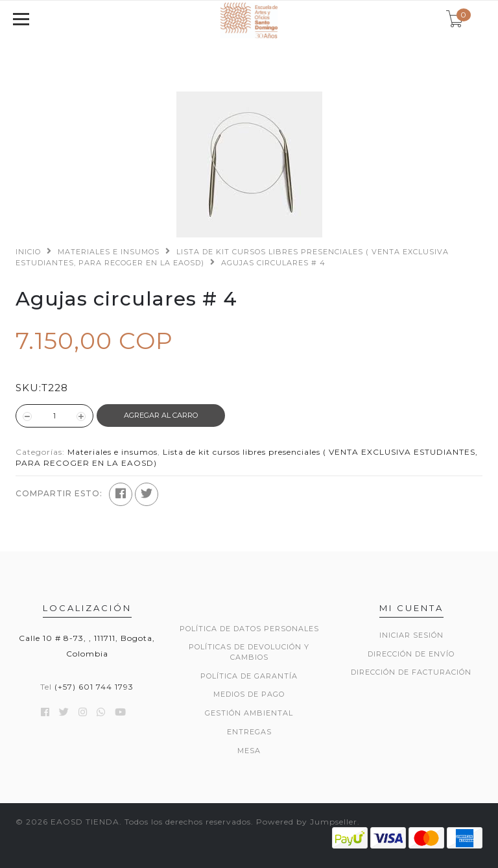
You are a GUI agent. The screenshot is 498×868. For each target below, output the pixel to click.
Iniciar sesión (411, 635)
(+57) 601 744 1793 (94, 687)
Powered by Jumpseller (307, 822)
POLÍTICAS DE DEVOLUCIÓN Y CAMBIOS (249, 652)
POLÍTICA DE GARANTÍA (249, 676)
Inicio (28, 252)
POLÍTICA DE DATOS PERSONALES (249, 629)
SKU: (29, 388)
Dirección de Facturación (411, 672)
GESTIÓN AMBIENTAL (249, 713)
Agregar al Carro (161, 415)
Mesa (249, 751)
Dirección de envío (411, 654)
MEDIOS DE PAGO (249, 694)
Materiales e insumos (109, 252)
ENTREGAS (249, 732)
